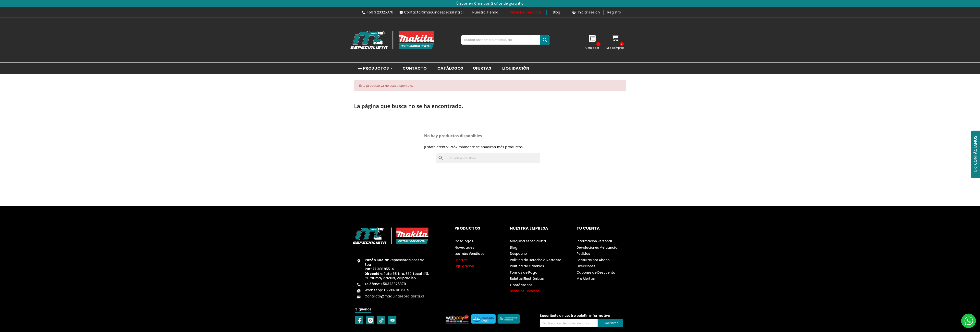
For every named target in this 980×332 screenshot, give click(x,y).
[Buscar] (488, 158)
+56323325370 (393, 284)
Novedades (464, 248)
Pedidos (583, 254)
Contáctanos (521, 285)
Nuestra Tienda (485, 12)
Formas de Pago (524, 273)
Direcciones (586, 266)
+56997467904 (396, 290)
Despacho (518, 254)
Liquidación (464, 266)
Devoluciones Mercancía (597, 248)
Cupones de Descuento (596, 273)
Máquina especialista (528, 241)
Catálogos (464, 241)
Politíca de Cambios (527, 266)
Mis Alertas (586, 279)
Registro (614, 12)
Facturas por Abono (593, 260)
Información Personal (594, 241)
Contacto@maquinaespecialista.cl (394, 296)
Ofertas (461, 260)
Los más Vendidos (469, 254)
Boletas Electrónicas (527, 279)
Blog (557, 12)
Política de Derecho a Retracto (536, 260)
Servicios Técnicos (526, 12)
